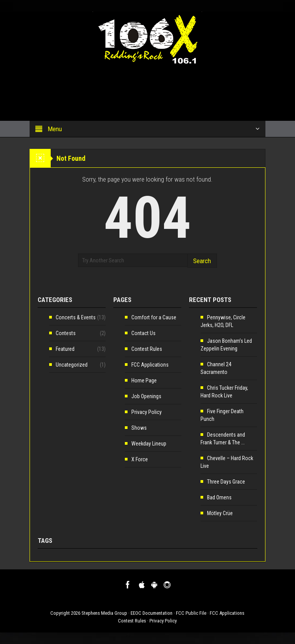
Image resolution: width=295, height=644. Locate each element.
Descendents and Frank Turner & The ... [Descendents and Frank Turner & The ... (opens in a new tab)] (223, 439)
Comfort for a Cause (154, 317)
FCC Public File (191, 613)
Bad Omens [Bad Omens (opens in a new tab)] (219, 497)
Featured (65, 349)
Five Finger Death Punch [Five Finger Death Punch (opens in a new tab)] (222, 415)
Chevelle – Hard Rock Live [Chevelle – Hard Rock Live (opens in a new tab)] (227, 462)
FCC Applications (150, 365)
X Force (140, 459)
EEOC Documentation (152, 613)
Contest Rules (147, 349)
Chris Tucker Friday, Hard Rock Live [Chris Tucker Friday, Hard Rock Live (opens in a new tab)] (224, 392)
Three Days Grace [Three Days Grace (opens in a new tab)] (226, 482)
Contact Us (143, 333)
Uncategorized (72, 365)
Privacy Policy (147, 412)
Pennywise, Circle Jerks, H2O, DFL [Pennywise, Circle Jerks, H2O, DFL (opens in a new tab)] (223, 321)
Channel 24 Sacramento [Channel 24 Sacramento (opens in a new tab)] (216, 368)
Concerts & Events (76, 317)
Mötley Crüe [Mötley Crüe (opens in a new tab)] (220, 513)
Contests (66, 333)
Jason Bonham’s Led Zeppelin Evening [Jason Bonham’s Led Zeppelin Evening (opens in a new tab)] (226, 345)
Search (202, 261)
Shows (139, 428)
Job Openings (146, 396)
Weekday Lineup (149, 444)
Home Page (144, 380)
